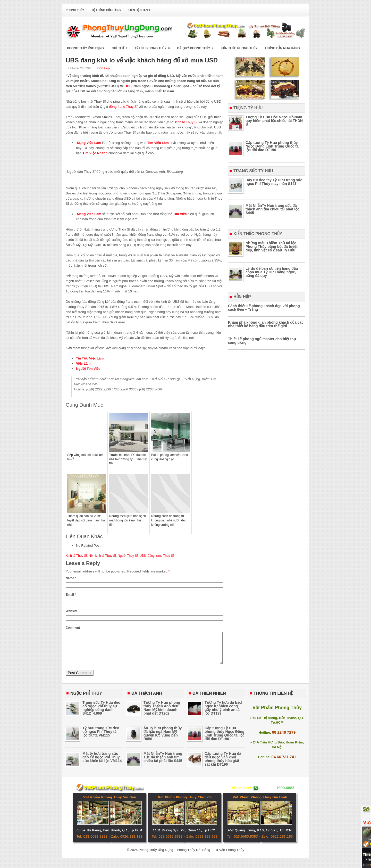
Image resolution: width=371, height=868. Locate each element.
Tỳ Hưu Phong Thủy (154, 47)
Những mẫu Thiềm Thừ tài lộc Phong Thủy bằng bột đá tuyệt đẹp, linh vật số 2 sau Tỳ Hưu (272, 247)
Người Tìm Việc (88, 369)
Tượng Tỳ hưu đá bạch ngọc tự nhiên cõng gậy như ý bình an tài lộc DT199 (224, 714)
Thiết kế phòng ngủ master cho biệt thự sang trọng (262, 341)
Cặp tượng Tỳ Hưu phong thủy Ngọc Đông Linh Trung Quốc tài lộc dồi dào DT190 (273, 146)
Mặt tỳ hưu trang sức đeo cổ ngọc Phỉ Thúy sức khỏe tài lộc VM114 (102, 763)
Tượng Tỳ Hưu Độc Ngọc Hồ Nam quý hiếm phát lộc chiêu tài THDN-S (275, 121)
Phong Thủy (75, 10)
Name (71, 578)
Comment (73, 628)
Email (71, 595)
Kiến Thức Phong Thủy (239, 48)
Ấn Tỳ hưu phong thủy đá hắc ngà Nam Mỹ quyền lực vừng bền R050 (163, 740)
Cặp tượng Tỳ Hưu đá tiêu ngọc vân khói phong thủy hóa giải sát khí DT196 (223, 765)
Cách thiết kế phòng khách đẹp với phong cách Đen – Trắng (264, 308)
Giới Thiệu (119, 48)
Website (72, 611)
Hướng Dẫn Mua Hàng (283, 48)
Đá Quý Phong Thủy (197, 47)
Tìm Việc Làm (158, 143)
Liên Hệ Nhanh (139, 10)
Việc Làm (83, 363)
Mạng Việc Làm (89, 143)
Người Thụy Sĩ (128, 556)
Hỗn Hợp (104, 68)
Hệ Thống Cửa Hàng (106, 10)
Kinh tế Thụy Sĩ (76, 556)
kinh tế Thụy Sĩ (186, 122)
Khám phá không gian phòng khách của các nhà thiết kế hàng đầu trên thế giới (266, 324)
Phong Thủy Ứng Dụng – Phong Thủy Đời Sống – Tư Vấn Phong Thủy (191, 856)
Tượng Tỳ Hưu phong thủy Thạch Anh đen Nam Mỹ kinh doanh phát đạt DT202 (162, 714)
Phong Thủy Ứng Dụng (85, 48)
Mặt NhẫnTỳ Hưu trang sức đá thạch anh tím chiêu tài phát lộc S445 (272, 209)
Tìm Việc (180, 214)
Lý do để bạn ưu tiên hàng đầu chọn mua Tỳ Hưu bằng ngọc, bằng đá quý (272, 272)
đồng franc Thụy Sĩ (123, 107)
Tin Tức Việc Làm (90, 358)
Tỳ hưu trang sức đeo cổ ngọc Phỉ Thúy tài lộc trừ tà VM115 (101, 738)
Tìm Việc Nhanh (95, 153)
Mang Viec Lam (89, 214)
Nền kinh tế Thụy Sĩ (102, 556)
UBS (128, 86)
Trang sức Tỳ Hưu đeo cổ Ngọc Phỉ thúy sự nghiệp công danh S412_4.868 (101, 714)
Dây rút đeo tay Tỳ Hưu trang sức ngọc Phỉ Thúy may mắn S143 (274, 182)
